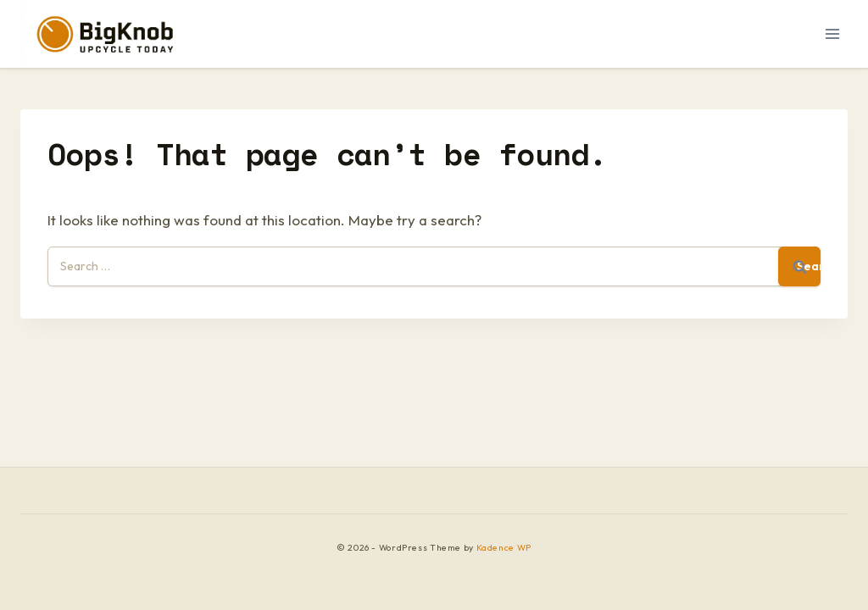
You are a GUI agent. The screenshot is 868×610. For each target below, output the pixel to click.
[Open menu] (832, 33)
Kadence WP (504, 548)
